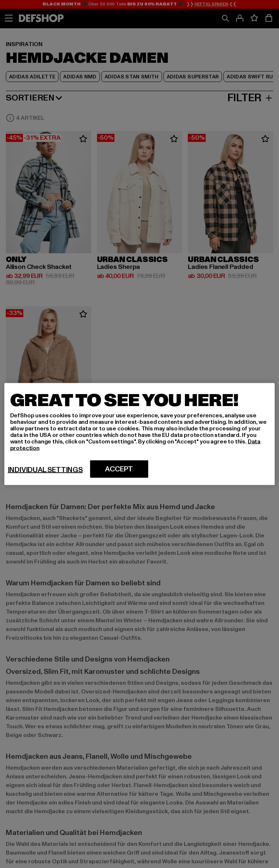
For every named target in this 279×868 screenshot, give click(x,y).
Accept (119, 469)
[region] (140, 434)
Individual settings (45, 470)
